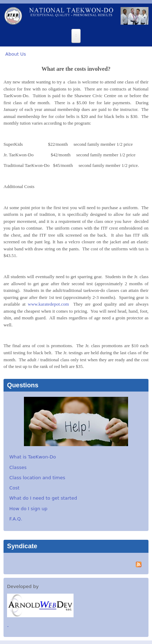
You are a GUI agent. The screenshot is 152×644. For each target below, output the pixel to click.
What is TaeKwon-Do (33, 457)
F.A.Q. (16, 519)
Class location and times (37, 478)
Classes (18, 467)
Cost (15, 488)
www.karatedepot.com (48, 304)
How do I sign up (28, 509)
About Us (16, 54)
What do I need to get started (43, 498)
